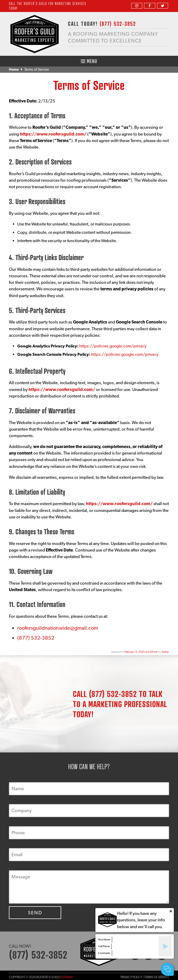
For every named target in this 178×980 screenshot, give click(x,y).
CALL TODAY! (102, 24)
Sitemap (67, 977)
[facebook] (150, 6)
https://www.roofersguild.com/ (53, 134)
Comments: (104, 953)
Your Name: (104, 939)
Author (165, 652)
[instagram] (137, 6)
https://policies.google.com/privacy (113, 346)
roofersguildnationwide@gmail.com (58, 628)
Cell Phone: (104, 946)
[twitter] (163, 6)
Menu (89, 61)
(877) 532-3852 (36, 638)
